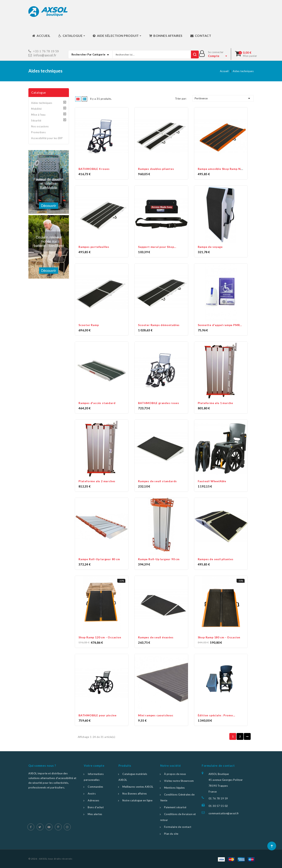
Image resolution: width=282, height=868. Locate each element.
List (85, 99)
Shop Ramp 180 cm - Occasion (219, 637)
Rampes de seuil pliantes (216, 559)
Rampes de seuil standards (157, 481)
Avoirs (92, 794)
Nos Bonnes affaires (135, 794)
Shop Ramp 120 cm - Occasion (100, 637)
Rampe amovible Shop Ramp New (221, 169)
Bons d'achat (96, 807)
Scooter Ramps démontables (159, 325)
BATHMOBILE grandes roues (159, 403)
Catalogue (39, 92)
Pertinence (223, 98)
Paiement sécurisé (175, 807)
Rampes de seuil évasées (156, 637)
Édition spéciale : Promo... (217, 715)
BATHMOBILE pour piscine (97, 715)
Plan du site (171, 834)
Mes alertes (95, 814)
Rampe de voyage (210, 247)
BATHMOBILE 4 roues (94, 169)
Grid (78, 99)
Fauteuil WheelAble (212, 481)
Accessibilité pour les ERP (47, 138)
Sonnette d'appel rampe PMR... (220, 325)
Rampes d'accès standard (97, 403)
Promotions (38, 132)
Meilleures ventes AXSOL (138, 787)
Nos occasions (40, 126)
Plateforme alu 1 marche (215, 403)
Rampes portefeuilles (94, 247)
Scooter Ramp (89, 325)
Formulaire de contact (178, 827)
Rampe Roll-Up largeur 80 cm (99, 559)
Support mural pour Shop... (157, 247)
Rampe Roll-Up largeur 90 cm (159, 559)
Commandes (95, 787)
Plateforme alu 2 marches (97, 481)
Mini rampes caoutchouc (156, 715)
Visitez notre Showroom (179, 781)
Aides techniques (42, 103)
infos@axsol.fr (45, 55)
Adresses (93, 800)
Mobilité (36, 109)
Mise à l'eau (38, 115)
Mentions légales (174, 788)
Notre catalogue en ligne (137, 800)
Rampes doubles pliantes (156, 169)
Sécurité (36, 121)
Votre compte (94, 766)
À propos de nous (175, 774)
